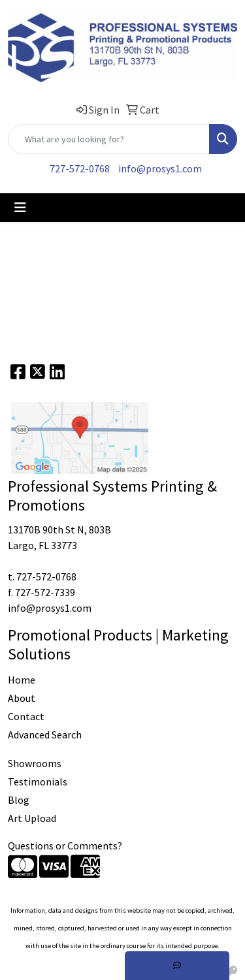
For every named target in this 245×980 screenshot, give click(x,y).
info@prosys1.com (160, 168)
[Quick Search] (109, 139)
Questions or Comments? (65, 846)
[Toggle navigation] (20, 208)
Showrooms (35, 763)
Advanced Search (45, 735)
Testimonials (38, 782)
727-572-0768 (80, 168)
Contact (26, 716)
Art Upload (32, 818)
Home (22, 680)
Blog (19, 800)
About (22, 698)
